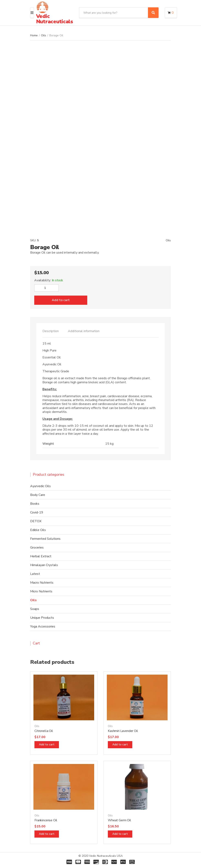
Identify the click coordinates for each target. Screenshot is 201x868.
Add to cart (61, 300)
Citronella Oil (44, 731)
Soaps (35, 609)
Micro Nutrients (41, 591)
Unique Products (42, 618)
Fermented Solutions (45, 539)
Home (34, 35)
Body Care (38, 495)
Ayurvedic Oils (40, 486)
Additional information (84, 331)
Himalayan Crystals (44, 565)
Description (51, 331)
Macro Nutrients (42, 583)
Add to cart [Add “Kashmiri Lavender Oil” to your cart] (120, 744)
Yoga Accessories (43, 626)
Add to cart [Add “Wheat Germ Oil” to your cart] (120, 834)
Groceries (37, 548)
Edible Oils (38, 530)
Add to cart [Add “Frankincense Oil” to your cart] (47, 834)
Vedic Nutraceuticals (55, 19)
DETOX (36, 521)
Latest (35, 574)
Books (35, 504)
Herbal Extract (41, 556)
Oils (44, 35)
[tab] (51, 331)
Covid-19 (37, 512)
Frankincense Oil (46, 820)
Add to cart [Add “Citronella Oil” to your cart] (47, 744)
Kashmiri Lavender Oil (123, 731)
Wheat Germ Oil (119, 820)
